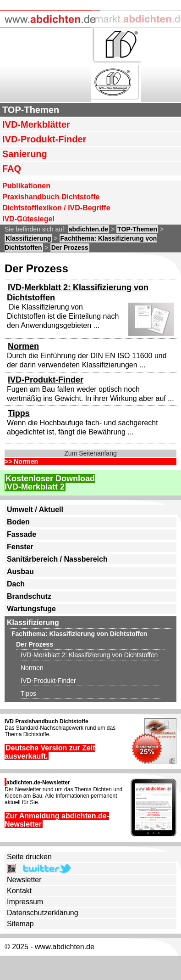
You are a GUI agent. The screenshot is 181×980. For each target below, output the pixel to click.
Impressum (25, 902)
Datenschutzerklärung (43, 913)
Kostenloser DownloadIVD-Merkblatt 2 (50, 483)
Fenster (20, 547)
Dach (16, 584)
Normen (23, 346)
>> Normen (21, 462)
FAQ (12, 169)
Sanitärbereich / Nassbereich (57, 559)
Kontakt (19, 891)
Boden (18, 522)
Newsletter (24, 880)
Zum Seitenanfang (90, 453)
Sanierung (25, 154)
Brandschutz (29, 596)
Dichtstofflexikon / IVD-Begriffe (56, 208)
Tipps (19, 413)
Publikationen (26, 186)
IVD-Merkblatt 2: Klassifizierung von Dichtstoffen (89, 655)
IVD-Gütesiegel (28, 219)
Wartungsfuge (31, 609)
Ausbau (20, 572)
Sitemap (20, 924)
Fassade (22, 534)
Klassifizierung (28, 238)
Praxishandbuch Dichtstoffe (51, 197)
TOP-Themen (31, 110)
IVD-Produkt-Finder (44, 139)
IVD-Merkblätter (36, 124)
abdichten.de (88, 229)
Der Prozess (70, 248)
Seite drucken (29, 857)
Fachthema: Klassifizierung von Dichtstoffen (79, 634)
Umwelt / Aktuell (35, 510)
